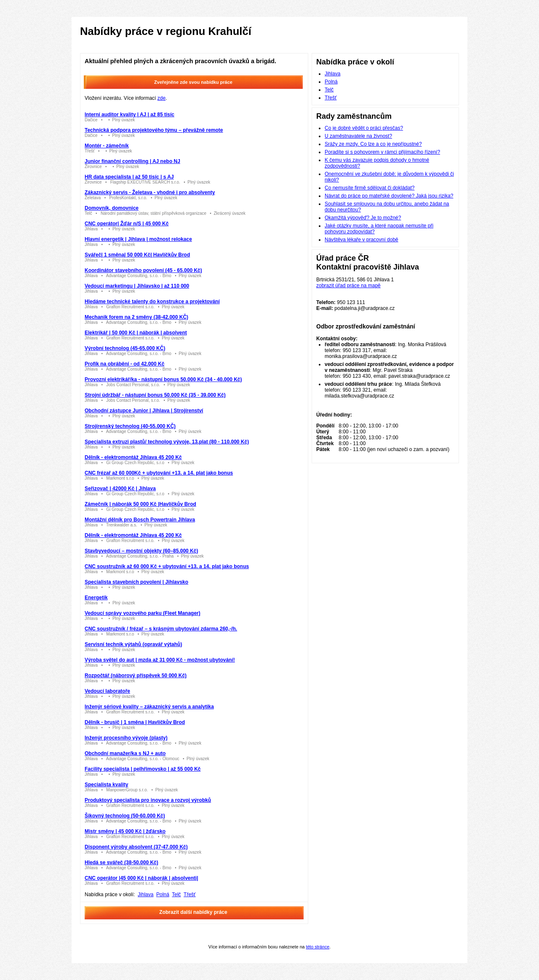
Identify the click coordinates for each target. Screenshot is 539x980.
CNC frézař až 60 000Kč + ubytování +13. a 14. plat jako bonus (159, 473)
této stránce (318, 947)
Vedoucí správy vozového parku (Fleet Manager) (143, 613)
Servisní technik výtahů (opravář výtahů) (133, 644)
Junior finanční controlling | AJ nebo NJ (132, 161)
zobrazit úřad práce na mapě (348, 286)
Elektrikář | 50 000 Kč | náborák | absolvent (136, 333)
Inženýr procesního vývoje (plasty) (126, 738)
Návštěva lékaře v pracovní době (362, 240)
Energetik (96, 598)
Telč (176, 895)
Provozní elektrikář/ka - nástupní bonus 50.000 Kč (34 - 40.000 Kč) (163, 379)
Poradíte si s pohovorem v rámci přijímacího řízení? (382, 152)
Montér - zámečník (107, 146)
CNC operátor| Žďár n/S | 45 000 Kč (127, 224)
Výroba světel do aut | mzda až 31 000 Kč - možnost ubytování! (160, 660)
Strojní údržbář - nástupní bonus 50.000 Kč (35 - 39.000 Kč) (155, 395)
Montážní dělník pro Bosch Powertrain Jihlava (140, 520)
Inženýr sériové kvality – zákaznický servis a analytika (149, 707)
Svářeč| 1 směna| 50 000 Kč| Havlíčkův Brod (137, 255)
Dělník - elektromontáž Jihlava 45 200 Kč (133, 457)
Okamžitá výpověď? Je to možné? (363, 218)
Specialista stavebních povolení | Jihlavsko (136, 582)
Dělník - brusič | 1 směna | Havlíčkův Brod (135, 722)
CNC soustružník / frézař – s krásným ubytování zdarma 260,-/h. (161, 629)
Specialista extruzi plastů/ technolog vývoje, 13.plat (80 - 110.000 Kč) (167, 442)
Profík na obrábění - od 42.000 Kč (124, 364)
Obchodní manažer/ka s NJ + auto (125, 753)
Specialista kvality (106, 785)
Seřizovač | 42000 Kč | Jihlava (120, 489)
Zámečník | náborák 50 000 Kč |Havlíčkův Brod (140, 504)
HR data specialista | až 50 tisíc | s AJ (129, 177)
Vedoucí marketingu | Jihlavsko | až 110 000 (137, 286)
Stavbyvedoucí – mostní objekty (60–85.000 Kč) (141, 551)
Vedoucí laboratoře (107, 691)
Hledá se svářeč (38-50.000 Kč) (121, 863)
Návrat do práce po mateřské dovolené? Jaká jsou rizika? (389, 196)
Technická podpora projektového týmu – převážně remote (154, 130)
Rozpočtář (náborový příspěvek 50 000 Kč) (136, 676)
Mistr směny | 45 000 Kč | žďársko (125, 831)
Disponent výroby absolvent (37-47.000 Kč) (136, 847)
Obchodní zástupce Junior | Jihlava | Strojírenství (144, 411)
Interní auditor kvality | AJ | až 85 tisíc (129, 115)
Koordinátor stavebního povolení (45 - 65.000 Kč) (143, 270)
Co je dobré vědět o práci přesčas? (364, 128)
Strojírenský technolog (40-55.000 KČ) (130, 426)
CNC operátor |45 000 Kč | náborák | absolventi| (141, 878)
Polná (163, 895)
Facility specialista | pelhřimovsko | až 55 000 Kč (143, 769)
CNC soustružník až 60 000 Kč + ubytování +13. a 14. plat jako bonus (167, 566)
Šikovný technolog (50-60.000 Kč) (125, 816)
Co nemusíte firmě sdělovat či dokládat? (370, 188)
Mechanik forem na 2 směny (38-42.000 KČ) (136, 317)
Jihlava (145, 895)
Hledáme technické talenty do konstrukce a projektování (152, 302)
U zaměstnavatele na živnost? (358, 136)
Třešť (190, 895)
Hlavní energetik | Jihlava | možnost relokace (138, 239)
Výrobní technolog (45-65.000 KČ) (125, 348)
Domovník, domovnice (112, 208)
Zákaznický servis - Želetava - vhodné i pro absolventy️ (150, 192)
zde (161, 98)
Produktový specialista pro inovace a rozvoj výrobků (148, 800)
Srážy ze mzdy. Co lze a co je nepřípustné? (373, 144)
